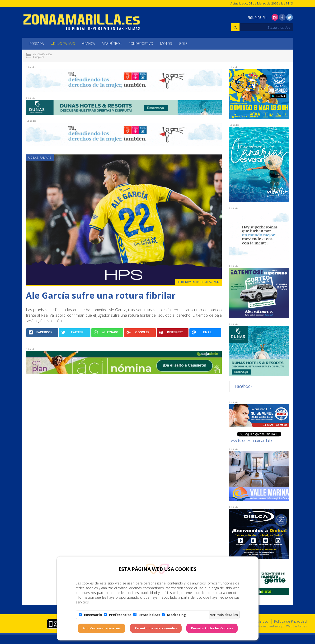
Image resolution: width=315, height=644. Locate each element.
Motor (166, 44)
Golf (183, 44)
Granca (88, 44)
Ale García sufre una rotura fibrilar (101, 295)
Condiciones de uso (253, 621)
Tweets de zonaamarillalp (250, 440)
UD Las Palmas (63, 44)
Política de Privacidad (290, 621)
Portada (37, 44)
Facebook (244, 386)
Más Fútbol (112, 44)
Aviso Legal (223, 621)
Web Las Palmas (296, 626)
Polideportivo (141, 44)
